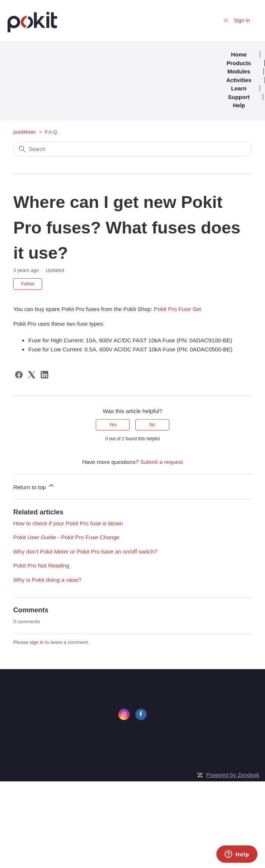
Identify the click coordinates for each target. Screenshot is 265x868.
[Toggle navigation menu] (226, 20)
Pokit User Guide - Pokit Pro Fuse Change (66, 537)
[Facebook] (19, 375)
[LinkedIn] (44, 375)
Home (239, 54)
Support (239, 97)
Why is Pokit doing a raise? (47, 580)
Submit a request (162, 462)
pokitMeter (25, 132)
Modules (239, 71)
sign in (37, 642)
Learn (239, 88)
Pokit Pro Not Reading (41, 565)
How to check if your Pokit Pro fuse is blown (68, 523)
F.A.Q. (52, 132)
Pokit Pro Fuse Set (177, 309)
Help (239, 105)
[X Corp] (32, 375)
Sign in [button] (242, 20)
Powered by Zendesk (233, 775)
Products (239, 63)
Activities (239, 80)
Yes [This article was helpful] (113, 425)
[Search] (132, 149)
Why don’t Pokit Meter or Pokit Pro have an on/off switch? (85, 551)
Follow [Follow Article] (28, 284)
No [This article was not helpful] (152, 425)
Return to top (34, 486)
